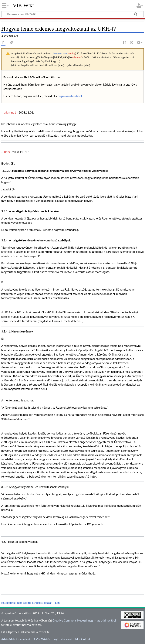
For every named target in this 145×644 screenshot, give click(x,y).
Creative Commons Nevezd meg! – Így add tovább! (84, 620)
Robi (7, 152)
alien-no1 (77, 57)
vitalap (72, 53)
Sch (57, 603)
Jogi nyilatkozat (63, 639)
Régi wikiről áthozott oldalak (35, 603)
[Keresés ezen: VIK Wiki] (72, 14)
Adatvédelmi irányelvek (16, 639)
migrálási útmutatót (70, 96)
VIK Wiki (23, 5)
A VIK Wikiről (42, 639)
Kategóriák (8, 603)
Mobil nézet (83, 639)
